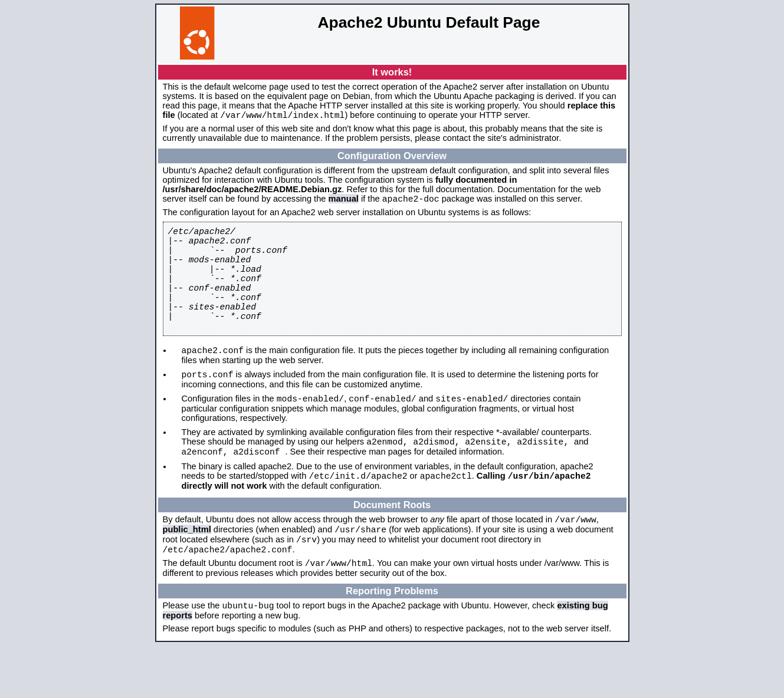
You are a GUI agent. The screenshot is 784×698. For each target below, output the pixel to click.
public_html (187, 573)
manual (344, 202)
